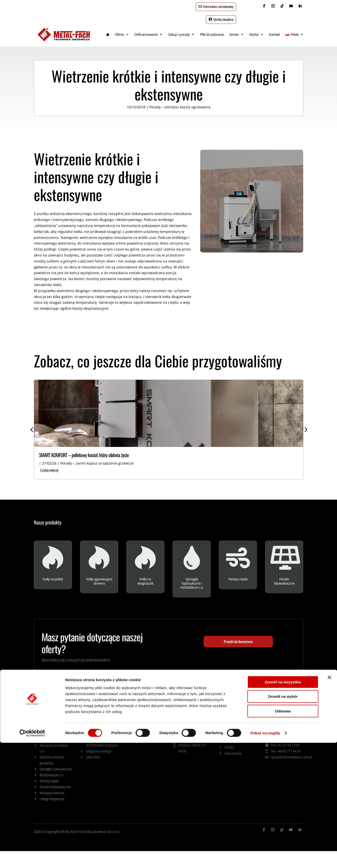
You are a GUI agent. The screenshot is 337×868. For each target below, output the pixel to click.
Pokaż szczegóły (265, 858)
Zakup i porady (179, 30)
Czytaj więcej (49, 466)
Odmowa (283, 836)
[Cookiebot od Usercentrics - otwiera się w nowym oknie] (32, 858)
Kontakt (274, 30)
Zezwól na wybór (283, 822)
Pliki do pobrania (212, 30)
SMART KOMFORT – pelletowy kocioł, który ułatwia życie (84, 450)
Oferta (119, 30)
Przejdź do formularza (238, 637)
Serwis (234, 30)
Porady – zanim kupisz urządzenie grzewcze (97, 459)
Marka (254, 30)
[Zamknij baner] (329, 803)
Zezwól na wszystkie (283, 807)
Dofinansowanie (146, 30)
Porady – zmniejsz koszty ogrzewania (180, 103)
